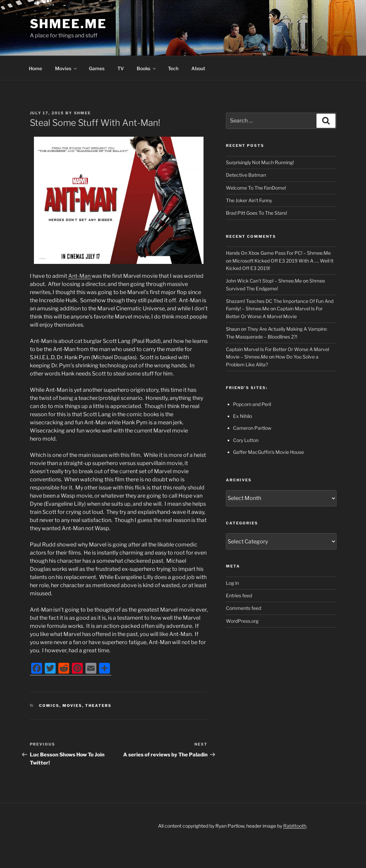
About (198, 68)
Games (97, 68)
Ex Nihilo (243, 416)
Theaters (98, 706)
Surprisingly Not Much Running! (260, 162)
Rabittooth (295, 826)
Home (35, 68)
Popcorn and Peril (252, 404)
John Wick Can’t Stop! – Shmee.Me (264, 281)
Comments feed (244, 608)
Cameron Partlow (252, 428)
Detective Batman (246, 175)
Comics (49, 706)
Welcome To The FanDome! (256, 188)
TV (121, 68)
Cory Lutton (246, 440)
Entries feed (239, 595)
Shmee (83, 113)
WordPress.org (242, 621)
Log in (232, 583)
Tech (173, 68)
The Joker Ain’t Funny (249, 200)
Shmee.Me (68, 24)
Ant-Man (80, 276)
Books (147, 68)
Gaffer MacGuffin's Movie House (268, 452)
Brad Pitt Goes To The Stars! (256, 213)
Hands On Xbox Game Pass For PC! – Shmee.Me (278, 253)
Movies (66, 68)
